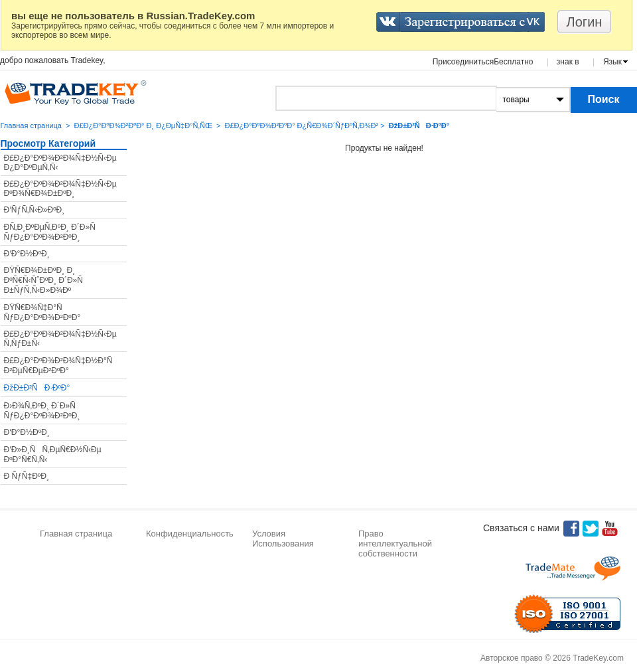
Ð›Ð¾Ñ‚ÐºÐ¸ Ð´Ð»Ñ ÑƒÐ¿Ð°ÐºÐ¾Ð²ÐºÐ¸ (43, 411)
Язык (612, 62)
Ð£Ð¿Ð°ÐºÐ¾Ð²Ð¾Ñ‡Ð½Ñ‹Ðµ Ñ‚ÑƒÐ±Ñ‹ (60, 339)
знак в (568, 62)
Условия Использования (283, 539)
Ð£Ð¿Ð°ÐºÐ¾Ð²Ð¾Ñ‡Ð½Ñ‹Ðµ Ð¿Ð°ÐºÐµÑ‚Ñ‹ (60, 163)
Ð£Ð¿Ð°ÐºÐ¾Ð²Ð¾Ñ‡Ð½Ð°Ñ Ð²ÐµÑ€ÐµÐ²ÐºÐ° (62, 366)
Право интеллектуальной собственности (395, 544)
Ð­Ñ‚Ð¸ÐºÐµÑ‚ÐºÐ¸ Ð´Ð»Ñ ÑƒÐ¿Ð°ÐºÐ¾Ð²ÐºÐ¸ (53, 232)
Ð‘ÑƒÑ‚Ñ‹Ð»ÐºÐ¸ (35, 210)
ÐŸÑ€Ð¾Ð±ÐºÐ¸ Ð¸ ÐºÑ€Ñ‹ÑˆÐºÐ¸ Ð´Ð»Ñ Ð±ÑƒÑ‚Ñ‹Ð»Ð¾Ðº (47, 280)
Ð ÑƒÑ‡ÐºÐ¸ (27, 476)
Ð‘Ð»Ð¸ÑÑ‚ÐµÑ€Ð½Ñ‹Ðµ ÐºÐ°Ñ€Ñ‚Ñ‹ (53, 455)
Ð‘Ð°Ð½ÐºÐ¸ (27, 254)
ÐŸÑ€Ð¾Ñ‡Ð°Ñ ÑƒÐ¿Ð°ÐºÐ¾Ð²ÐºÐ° (42, 312)
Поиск (603, 99)
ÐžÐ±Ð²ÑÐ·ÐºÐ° (37, 388)
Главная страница (31, 126)
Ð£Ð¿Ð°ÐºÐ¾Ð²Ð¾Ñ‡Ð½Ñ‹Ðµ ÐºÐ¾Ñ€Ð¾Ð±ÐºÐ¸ (60, 189)
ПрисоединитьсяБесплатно (483, 62)
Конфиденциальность (190, 534)
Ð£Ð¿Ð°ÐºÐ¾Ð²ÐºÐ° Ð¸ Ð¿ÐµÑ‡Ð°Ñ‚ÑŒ (143, 126)
